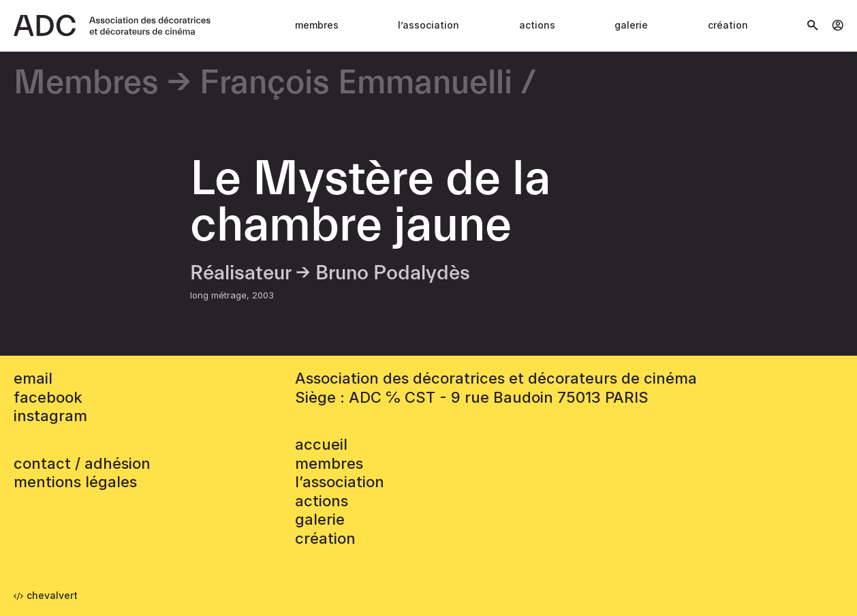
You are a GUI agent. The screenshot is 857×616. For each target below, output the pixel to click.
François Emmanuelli (356, 83)
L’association (429, 25)
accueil (321, 444)
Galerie (631, 25)
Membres (317, 25)
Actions (537, 25)
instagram (50, 416)
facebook (48, 397)
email (33, 378)
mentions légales (75, 482)
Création (728, 25)
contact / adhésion (82, 463)
